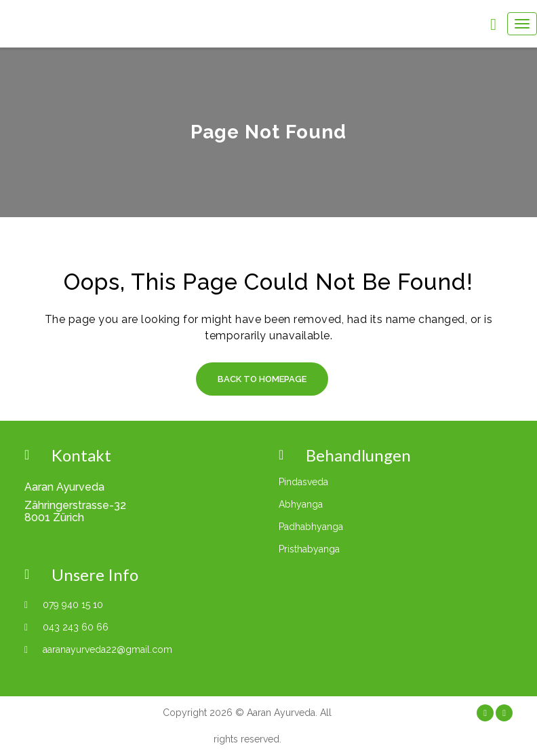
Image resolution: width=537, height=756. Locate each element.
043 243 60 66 (76, 627)
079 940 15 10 (73, 605)
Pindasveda (303, 482)
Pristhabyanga (309, 549)
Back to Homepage (262, 379)
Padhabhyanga (311, 527)
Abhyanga (301, 504)
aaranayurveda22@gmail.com (107, 649)
